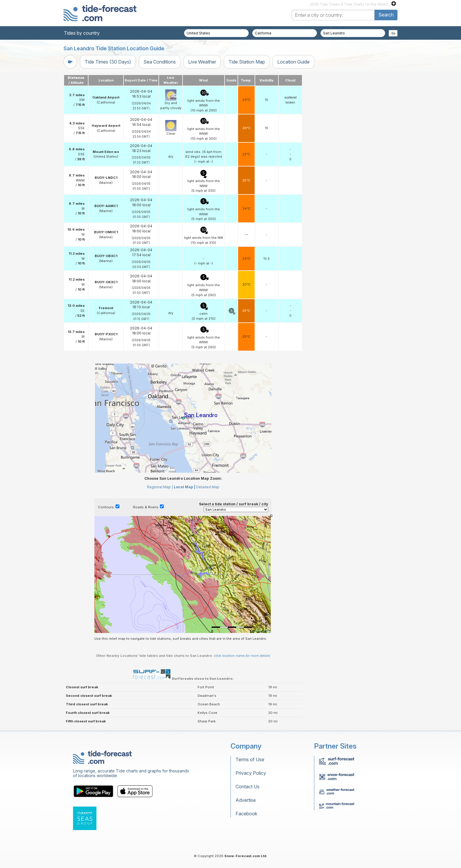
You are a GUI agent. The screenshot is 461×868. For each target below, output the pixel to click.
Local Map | (184, 487)
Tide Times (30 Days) (108, 62)
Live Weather (202, 62)
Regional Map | (160, 487)
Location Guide (293, 62)
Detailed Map (208, 487)
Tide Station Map (247, 62)
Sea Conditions (160, 62)
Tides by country (82, 33)
